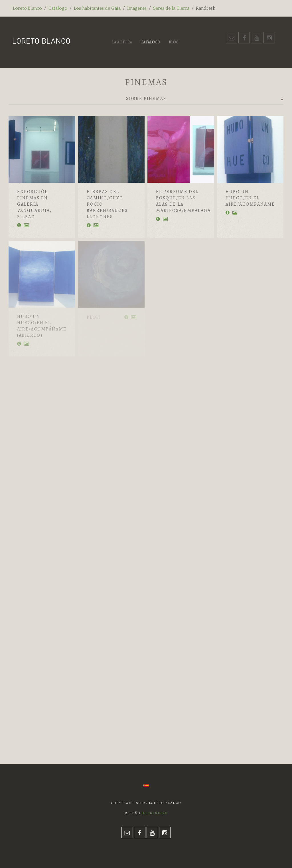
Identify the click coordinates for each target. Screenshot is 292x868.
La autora (122, 42)
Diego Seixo (155, 813)
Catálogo (58, 8)
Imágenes (137, 8)
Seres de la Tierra (171, 8)
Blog (174, 42)
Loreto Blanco (27, 8)
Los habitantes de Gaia (97, 8)
